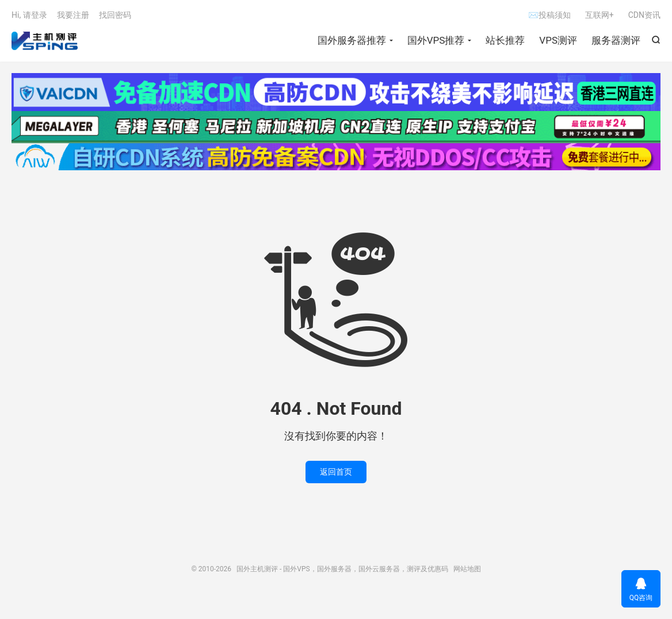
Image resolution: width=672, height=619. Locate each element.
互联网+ (600, 15)
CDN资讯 (644, 15)
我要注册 (73, 15)
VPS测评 (558, 40)
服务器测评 (616, 40)
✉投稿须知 (549, 15)
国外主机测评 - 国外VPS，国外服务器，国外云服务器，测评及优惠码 (45, 41)
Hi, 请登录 (29, 15)
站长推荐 (505, 40)
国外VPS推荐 (436, 40)
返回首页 (336, 472)
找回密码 (115, 15)
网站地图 (467, 569)
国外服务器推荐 (352, 40)
